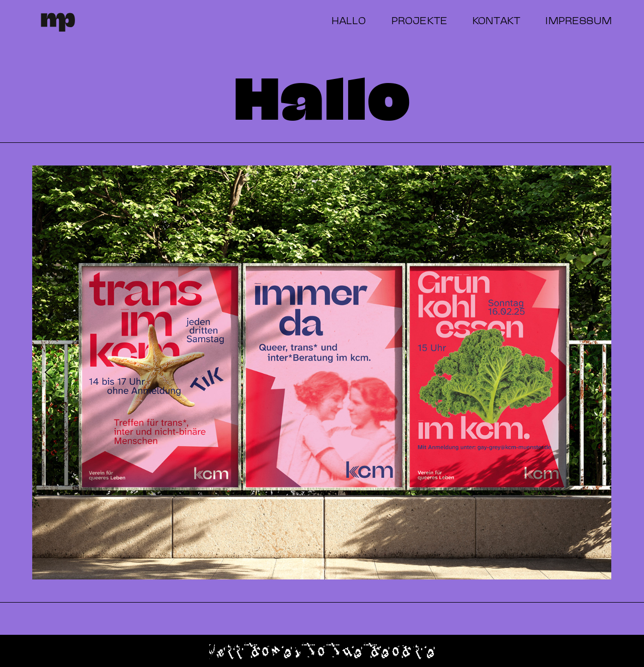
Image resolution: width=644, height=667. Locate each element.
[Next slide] (595, 372)
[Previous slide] (49, 372)
